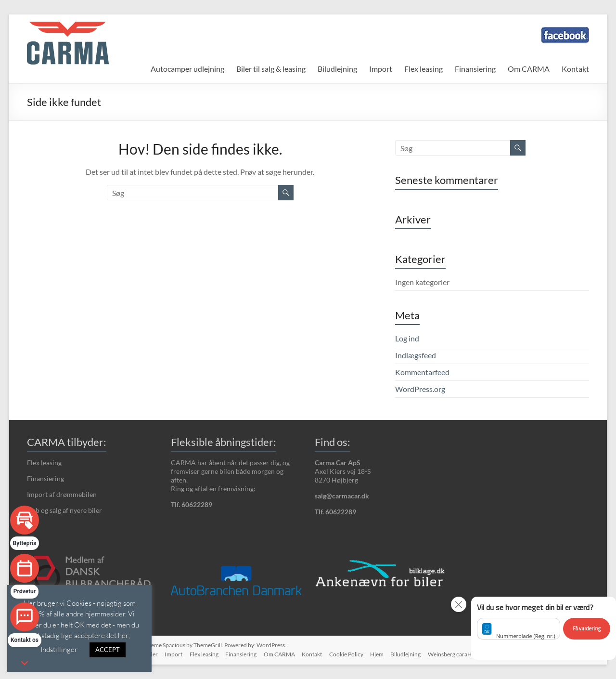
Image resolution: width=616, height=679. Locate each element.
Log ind (407, 338)
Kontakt (575, 69)
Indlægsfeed (416, 355)
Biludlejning (337, 69)
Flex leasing (423, 69)
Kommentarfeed (422, 372)
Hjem (375, 654)
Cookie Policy (344, 654)
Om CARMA (529, 69)
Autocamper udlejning (187, 69)
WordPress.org (420, 389)
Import (381, 69)
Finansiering (475, 69)
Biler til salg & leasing (271, 69)
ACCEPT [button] (108, 650)
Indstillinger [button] (59, 649)
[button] (544, 628)
